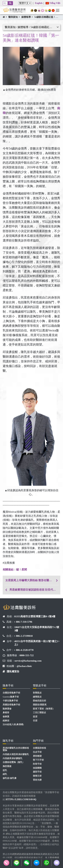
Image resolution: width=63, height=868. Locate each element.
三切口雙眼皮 (39, 713)
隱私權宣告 (13, 671)
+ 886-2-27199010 (23, 636)
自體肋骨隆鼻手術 (11, 693)
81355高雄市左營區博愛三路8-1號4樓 (35, 616)
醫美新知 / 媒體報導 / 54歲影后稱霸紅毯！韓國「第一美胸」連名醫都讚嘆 (33, 27)
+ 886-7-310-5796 (23, 622)
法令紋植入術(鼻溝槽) (13, 725)
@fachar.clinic (24, 666)
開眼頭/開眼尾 (40, 705)
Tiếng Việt (53, 3)
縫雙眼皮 (37, 697)
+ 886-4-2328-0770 (24, 650)
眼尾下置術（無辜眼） (44, 709)
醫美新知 (13, 17)
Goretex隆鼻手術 (11, 697)
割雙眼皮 (37, 693)
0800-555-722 (27, 655)
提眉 (35, 717)
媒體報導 (26, 17)
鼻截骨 (6, 713)
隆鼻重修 (7, 709)
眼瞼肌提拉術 (39, 701)
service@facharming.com (28, 661)
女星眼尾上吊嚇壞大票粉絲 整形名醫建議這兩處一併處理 (33, 580)
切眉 (35, 721)
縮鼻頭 (6, 721)
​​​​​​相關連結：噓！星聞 (15, 570)
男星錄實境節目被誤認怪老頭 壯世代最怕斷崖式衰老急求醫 (35, 590)
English (39, 3)
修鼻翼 (6, 717)
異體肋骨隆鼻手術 (11, 705)
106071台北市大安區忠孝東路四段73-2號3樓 (37, 629)
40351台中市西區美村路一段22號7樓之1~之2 (37, 643)
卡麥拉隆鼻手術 (10, 701)
